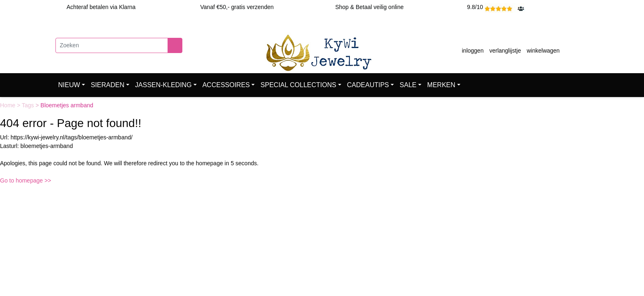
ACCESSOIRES (226, 85)
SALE (408, 85)
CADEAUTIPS (368, 85)
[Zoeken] (112, 45)
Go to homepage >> (26, 180)
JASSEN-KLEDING (163, 85)
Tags (29, 105)
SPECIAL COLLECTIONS (298, 85)
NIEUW (69, 85)
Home (8, 105)
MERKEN (441, 85)
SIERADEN (108, 85)
